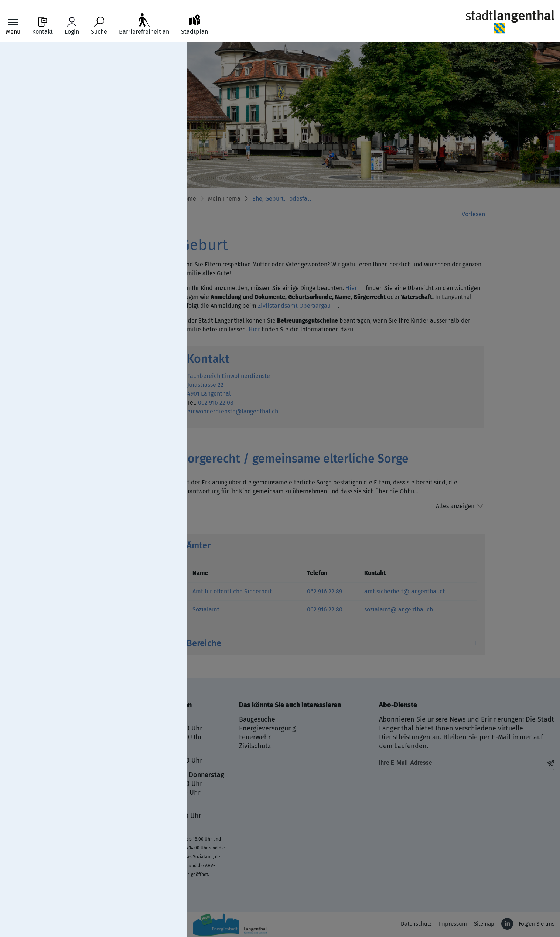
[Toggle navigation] (13, 26)
